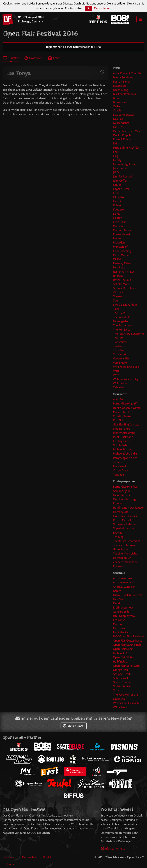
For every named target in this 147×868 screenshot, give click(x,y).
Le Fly (117, 214)
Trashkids (119, 346)
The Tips (118, 338)
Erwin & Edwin (122, 139)
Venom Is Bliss (122, 358)
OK (89, 8)
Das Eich (118, 420)
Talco (116, 309)
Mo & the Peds (122, 632)
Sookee (118, 296)
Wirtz (116, 371)
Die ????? (119, 127)
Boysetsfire (120, 102)
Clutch (117, 110)
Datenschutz (30, 857)
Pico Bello (119, 267)
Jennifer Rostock (123, 176)
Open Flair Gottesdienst (127, 641)
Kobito (117, 205)
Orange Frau (120, 670)
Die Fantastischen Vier (127, 131)
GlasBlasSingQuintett (126, 424)
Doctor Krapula (122, 135)
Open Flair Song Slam (126, 666)
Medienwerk (120, 628)
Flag (116, 156)
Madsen (118, 226)
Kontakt (48, 857)
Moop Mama (121, 255)
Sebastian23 (120, 678)
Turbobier (119, 350)
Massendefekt (121, 234)
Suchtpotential (122, 686)
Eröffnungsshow (123, 608)
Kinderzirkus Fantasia (126, 516)
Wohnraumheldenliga (126, 379)
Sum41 (117, 300)
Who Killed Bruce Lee (126, 367)
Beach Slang (121, 90)
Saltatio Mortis (122, 284)
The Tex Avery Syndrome (128, 334)
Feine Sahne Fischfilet (126, 148)
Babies (117, 591)
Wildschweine (121, 707)
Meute (117, 238)
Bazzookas (120, 86)
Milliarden (119, 243)
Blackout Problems (124, 94)
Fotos (54, 58)
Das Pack (119, 119)
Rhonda (118, 276)
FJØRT (117, 152)
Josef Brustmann (123, 437)
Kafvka (117, 185)
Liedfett (118, 218)
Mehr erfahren (103, 8)
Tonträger (119, 475)
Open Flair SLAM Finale (127, 645)
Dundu (117, 603)
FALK (116, 143)
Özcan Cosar (121, 470)
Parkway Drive (122, 263)
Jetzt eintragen (74, 726)
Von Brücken (121, 363)
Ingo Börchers (121, 429)
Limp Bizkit (120, 222)
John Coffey (120, 181)
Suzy (116, 690)
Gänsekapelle (121, 612)
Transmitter (120, 342)
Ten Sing (118, 537)
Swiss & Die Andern (125, 305)
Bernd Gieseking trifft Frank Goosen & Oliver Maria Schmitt (127, 408)
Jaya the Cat (120, 168)
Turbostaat (120, 354)
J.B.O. (116, 172)
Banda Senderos (123, 77)
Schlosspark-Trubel (125, 524)
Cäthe (117, 106)
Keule (116, 193)
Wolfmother (120, 383)
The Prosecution (123, 325)
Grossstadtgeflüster (125, 164)
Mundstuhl (120, 466)
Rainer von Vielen (124, 272)
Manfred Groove (123, 230)
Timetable (33, 58)
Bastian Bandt (122, 82)
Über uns (11, 864)
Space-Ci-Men (122, 682)
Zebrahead (120, 387)
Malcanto (119, 624)
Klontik (117, 201)
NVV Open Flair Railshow (128, 636)
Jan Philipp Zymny (124, 616)
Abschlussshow (122, 578)
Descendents (121, 123)
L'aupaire (118, 210)
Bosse (117, 98)
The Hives (119, 313)
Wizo (116, 375)
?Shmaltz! (119, 292)
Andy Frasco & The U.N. (127, 73)
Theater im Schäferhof (127, 541)
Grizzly (117, 160)
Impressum (10, 857)
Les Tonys (119, 620)
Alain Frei (119, 399)
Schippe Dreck (122, 674)
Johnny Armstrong (124, 433)
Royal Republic (122, 280)
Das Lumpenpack (124, 115)
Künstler (11, 58)
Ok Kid (117, 259)
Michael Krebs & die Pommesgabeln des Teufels (125, 458)
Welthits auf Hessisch (126, 703)
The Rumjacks (121, 330)
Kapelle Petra (121, 189)
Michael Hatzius (123, 449)
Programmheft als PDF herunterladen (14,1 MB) (73, 47)
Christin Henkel (122, 416)
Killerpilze (119, 197)
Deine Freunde (122, 495)
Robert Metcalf (122, 520)
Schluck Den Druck (124, 288)
